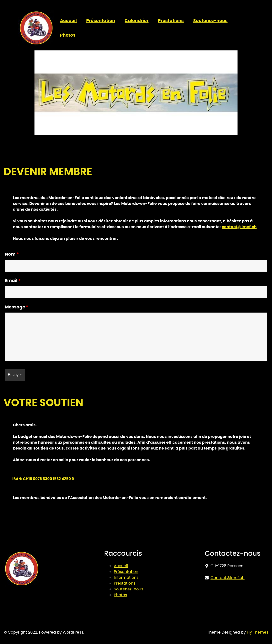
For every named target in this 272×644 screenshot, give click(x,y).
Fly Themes (258, 632)
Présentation (126, 572)
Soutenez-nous (129, 589)
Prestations (125, 583)
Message (17, 307)
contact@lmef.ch (239, 227)
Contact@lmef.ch (228, 578)
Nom (12, 254)
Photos (120, 595)
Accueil (121, 566)
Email (13, 280)
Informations (126, 577)
